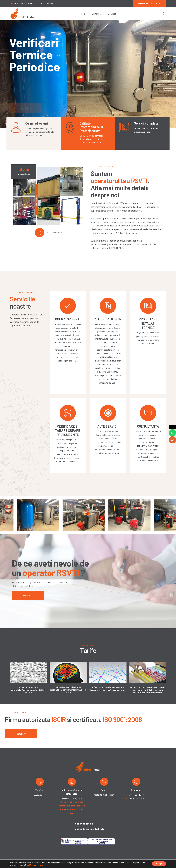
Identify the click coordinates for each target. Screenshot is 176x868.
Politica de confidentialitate (89, 829)
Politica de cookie (83, 824)
